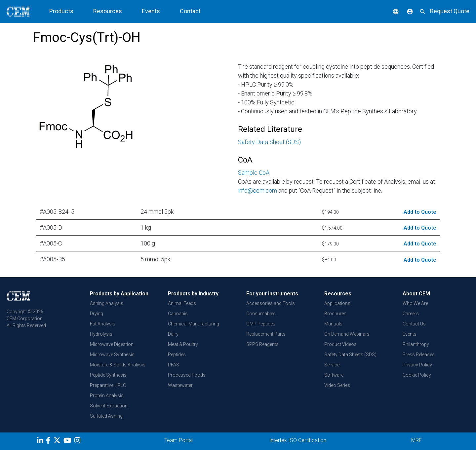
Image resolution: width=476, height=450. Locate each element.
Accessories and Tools (271, 303)
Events (151, 11)
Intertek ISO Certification (298, 440)
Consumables (261, 314)
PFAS (174, 365)
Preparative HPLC (108, 385)
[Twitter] (58, 441)
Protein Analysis (107, 395)
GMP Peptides (261, 324)
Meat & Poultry (183, 344)
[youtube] (68, 441)
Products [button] (61, 11)
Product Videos (340, 344)
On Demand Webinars (347, 334)
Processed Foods (187, 375)
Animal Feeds (182, 303)
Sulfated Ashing (106, 416)
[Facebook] (50, 441)
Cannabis (178, 314)
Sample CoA (254, 173)
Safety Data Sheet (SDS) (269, 142)
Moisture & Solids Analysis (118, 365)
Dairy (173, 334)
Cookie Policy (417, 375)
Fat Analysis (103, 324)
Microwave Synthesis (112, 355)
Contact (190, 11)
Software (334, 375)
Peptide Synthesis (108, 375)
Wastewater (180, 385)
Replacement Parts (266, 334)
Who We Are (415, 303)
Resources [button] (108, 11)
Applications (337, 303)
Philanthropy (416, 344)
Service (332, 365)
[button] (391, 11)
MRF (416, 440)
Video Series (337, 385)
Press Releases (419, 355)
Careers (411, 314)
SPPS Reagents (262, 344)
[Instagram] (78, 441)
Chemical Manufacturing (194, 324)
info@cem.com (258, 190)
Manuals (333, 324)
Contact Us (414, 324)
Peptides (177, 355)
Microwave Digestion (112, 344)
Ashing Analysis (107, 303)
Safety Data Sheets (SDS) (350, 355)
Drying (97, 314)
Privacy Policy (417, 365)
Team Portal (178, 440)
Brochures (335, 314)
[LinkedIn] (41, 441)
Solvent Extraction (109, 406)
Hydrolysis (101, 334)
